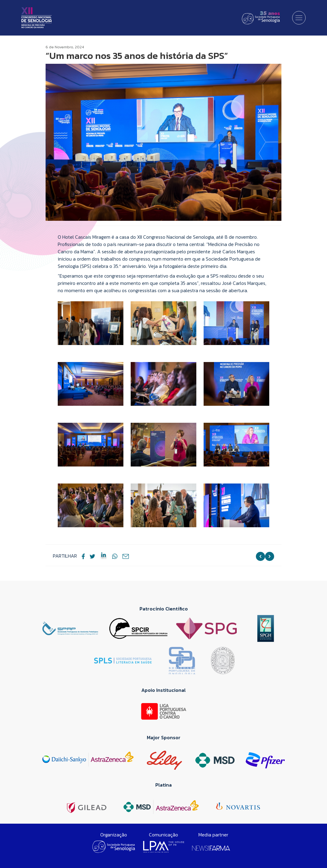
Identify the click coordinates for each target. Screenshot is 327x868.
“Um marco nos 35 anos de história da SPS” (137, 56)
